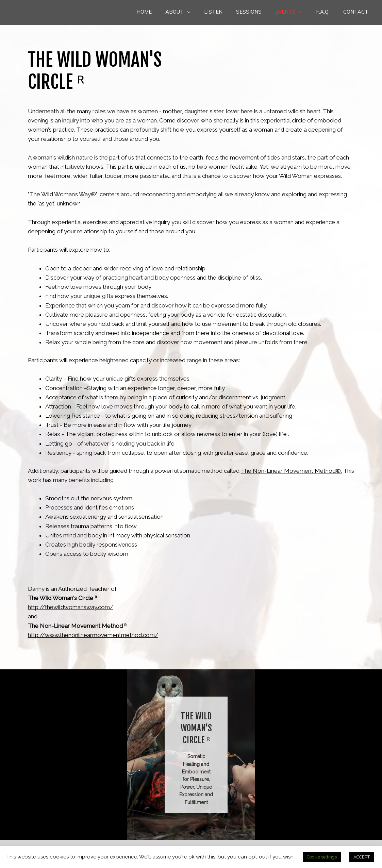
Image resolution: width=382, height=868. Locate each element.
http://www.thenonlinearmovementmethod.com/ (93, 635)
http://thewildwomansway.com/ (71, 607)
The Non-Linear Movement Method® (291, 471)
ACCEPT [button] (362, 857)
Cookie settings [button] (322, 857)
